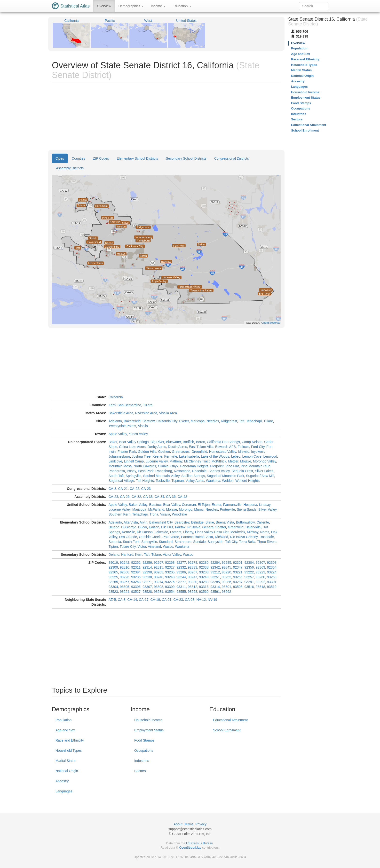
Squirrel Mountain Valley (161, 476)
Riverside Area (146, 413)
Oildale (163, 466)
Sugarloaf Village (121, 481)
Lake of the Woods (215, 456)
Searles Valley (219, 471)
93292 (260, 582)
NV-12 (201, 600)
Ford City (258, 447)
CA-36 (171, 497)
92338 (204, 567)
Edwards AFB (226, 447)
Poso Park (146, 471)
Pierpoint (217, 466)
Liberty (188, 532)
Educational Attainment (230, 720)
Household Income (148, 720)
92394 (136, 572)
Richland (222, 537)
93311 (181, 587)
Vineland (154, 547)
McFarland (156, 509)
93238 (147, 577)
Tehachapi (254, 421)
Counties (78, 158)
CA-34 (159, 497)
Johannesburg (119, 456)
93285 (215, 582)
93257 (249, 577)
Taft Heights (145, 481)
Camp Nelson (252, 442)
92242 (124, 563)
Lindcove (115, 461)
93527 (136, 592)
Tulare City (128, 547)
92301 (238, 563)
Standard (166, 542)
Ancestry (62, 781)
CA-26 (125, 497)
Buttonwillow (245, 522)
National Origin (67, 771)
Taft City (231, 542)
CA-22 (135, 489)
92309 (113, 567)
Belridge (197, 522)
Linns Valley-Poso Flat (212, 532)
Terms (189, 824)
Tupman (178, 481)
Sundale (199, 542)
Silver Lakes (264, 471)
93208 (204, 572)
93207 (193, 572)
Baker (113, 442)
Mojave (246, 461)
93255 (238, 577)
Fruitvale (194, 527)
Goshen (164, 452)
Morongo (186, 509)
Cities (60, 158)
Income (158, 6)
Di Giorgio (129, 527)
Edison (154, 527)
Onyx (174, 466)
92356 (249, 567)
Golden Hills (147, 452)
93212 (215, 572)
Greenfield (199, 452)
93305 (124, 587)
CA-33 (148, 497)
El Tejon (204, 505)
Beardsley (182, 522)
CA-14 (132, 600)
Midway (253, 532)
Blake (210, 522)
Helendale (253, 527)
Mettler (233, 461)
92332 (181, 567)
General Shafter (214, 527)
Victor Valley (172, 555)
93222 (249, 572)
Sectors (140, 771)
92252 (136, 563)
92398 (147, 572)
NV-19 (212, 600)
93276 (170, 582)
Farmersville (232, 505)
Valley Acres (195, 481)
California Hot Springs (223, 442)
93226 (124, 577)
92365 (113, 572)
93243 (170, 577)
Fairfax (180, 527)
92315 (159, 567)
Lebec (236, 456)
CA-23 (146, 489)
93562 (226, 592)
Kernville (171, 456)
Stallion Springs (193, 476)
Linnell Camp (134, 461)
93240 (159, 577)
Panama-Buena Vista (197, 537)
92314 (147, 567)
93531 (159, 592)
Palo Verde (171, 537)
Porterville (227, 509)
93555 (181, 592)
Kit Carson (145, 532)
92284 (215, 563)
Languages (64, 791)
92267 (159, 563)
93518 (260, 587)
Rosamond (182, 471)
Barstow (149, 421)
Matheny (176, 461)
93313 (204, 587)
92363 (260, 567)
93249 (204, 577)
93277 (181, 582)
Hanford (127, 555)
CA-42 (182, 497)
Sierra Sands (247, 509)
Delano (114, 527)
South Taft (116, 476)
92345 (226, 567)
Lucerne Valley (157, 461)
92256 (147, 563)
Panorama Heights (194, 466)
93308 (159, 587)
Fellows (243, 447)
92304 (249, 563)
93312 (193, 587)
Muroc (199, 509)
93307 (147, 587)
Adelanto (115, 421)
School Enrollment (227, 730)
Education (182, 6)
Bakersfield (132, 421)
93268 (136, 582)
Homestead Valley (223, 452)
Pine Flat (232, 466)
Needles (213, 421)
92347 (238, 567)
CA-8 (112, 489)
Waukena (213, 481)
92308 (272, 563)
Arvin (143, 522)
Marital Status (66, 761)
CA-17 (144, 600)
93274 (159, 582)
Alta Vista (131, 522)
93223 (260, 572)
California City (167, 421)
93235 (136, 577)
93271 (147, 582)
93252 (226, 577)
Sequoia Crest (242, 471)
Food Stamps (144, 740)
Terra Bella (247, 542)
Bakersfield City (161, 522)
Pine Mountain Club (255, 466)
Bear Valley (172, 505)
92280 (204, 563)
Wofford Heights (247, 481)
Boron (201, 442)
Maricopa (198, 421)
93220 (226, 572)
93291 (249, 582)
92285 (226, 563)
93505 (238, 587)
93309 (170, 587)
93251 (215, 577)
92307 (260, 563)
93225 (113, 577)
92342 (215, 567)
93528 (147, 592)
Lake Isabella (189, 456)
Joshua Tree (141, 456)
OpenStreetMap (190, 848)
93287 (238, 582)
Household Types (69, 751)
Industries (142, 761)
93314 (215, 587)
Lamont (176, 532)
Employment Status (149, 730)
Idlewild (244, 452)
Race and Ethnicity (70, 740)
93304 (113, 587)
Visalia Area (168, 413)
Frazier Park (127, 452)
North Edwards (145, 466)
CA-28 (190, 600)
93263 (272, 577)
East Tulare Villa (201, 447)
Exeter (184, 421)
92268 (170, 563)
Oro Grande (128, 537)
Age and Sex (65, 730)
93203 (159, 572)
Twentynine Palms (122, 426)
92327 (170, 567)
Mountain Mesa (120, 466)
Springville (133, 476)
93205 (170, 572)
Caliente (263, 522)
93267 (124, 582)
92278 (193, 563)
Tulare (148, 405)
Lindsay (265, 505)
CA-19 (155, 600)
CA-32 (136, 497)
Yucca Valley (138, 434)
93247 (193, 577)
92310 (124, 567)
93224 (272, 572)
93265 (113, 582)
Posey (131, 471)
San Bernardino (129, 405)
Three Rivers (267, 542)
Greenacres (181, 452)
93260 (260, 577)
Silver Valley (267, 509)
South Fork (131, 542)
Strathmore (183, 542)
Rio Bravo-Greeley (244, 537)
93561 (215, 592)
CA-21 (123, 489)
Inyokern (258, 452)
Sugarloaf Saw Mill (260, 476)
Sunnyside (215, 542)
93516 (249, 587)
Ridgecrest (229, 421)
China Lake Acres (132, 447)
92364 (272, 567)
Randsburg (164, 471)
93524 (124, 592)
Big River (157, 442)
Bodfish (188, 442)
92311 (136, 567)
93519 (272, 587)
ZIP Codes (101, 158)
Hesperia (250, 505)
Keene (157, 456)
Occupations (144, 751)
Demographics (131, 6)
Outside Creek (150, 537)
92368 (124, 572)
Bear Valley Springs (134, 442)
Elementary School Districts (137, 158)
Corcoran (189, 505)
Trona (154, 514)
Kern (112, 405)
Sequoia (115, 542)
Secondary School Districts (186, 158)
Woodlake (180, 514)
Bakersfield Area (121, 413)
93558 (193, 592)
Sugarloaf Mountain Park (225, 476)
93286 (226, 582)
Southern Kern (119, 514)
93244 (181, 577)
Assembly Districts (70, 168)
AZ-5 (112, 600)
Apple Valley (118, 434)
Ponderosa (117, 471)
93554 (170, 592)
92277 (181, 563)
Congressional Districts (232, 158)
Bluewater (173, 442)
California (116, 397)
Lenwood (270, 456)
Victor (142, 547)
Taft (242, 421)
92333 (193, 567)
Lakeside (161, 532)
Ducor (143, 527)
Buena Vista (225, 522)
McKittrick (219, 461)
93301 (272, 582)
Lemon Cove (252, 456)
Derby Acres (157, 447)
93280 (193, 582)
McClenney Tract (197, 461)
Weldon (228, 481)
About (178, 824)
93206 (181, 572)
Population (63, 720)
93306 (136, 587)
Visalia (143, 426)
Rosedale (199, 471)
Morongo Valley (265, 461)
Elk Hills (167, 527)
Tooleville (163, 481)
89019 (113, 563)
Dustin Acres (178, 447)
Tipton (113, 547)
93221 (238, 572)
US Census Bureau (200, 843)
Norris (265, 532)
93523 (113, 592)
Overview (104, 6)
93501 (226, 587)
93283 (204, 582)
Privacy (201, 824)
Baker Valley (138, 505)
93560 (204, 592)
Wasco (168, 547)
